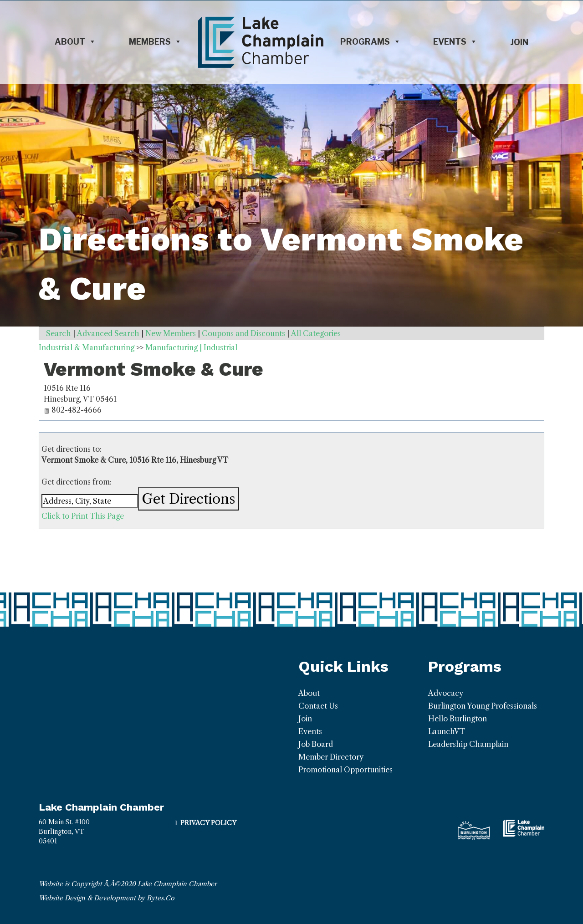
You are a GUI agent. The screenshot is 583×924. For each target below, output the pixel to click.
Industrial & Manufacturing (87, 347)
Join (519, 42)
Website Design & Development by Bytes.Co (107, 898)
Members (155, 42)
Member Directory (331, 757)
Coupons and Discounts (243, 333)
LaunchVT (447, 731)
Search (59, 333)
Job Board (316, 744)
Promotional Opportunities (345, 770)
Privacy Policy (208, 823)
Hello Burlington (458, 719)
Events (455, 42)
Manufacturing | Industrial (191, 347)
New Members (171, 333)
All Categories (316, 333)
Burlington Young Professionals (483, 706)
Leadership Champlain (468, 744)
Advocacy (446, 693)
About (75, 42)
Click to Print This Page (83, 516)
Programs (371, 42)
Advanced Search (108, 333)
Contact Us (318, 706)
